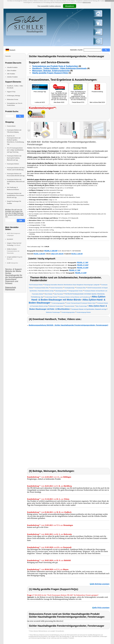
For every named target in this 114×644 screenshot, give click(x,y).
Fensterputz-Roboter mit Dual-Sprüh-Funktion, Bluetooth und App (14, 158)
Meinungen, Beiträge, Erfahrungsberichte (51, 71)
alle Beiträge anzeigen (101, 584)
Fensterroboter (11, 126)
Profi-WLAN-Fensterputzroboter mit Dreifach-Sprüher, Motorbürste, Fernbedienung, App (16, 140)
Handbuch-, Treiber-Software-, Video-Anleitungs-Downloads (59, 68)
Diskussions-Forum (13, 99)
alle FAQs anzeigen (102, 608)
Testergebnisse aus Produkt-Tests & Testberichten (55, 66)
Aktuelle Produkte (12, 67)
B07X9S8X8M (77, 251)
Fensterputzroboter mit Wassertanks (13, 251)
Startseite (73, 50)
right (108, 130)
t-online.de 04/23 (40, 102)
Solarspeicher (13, 263)
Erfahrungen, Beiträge (14, 96)
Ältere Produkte (12, 71)
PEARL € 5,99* (81, 273)
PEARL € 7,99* (83, 262)
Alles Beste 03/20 (59, 102)
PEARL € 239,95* (77, 254)
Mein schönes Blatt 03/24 (97, 102)
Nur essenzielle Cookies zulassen (49, 6)
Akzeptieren (70, 6)
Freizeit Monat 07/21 (78, 102)
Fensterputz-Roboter (13, 164)
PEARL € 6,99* (83, 268)
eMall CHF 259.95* (57, 254)
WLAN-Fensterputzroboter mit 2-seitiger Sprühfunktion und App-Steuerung (15, 150)
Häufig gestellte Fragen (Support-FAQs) (50, 73)
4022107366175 (67, 251)
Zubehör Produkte (12, 77)
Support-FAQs (11, 92)
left (29, 130)
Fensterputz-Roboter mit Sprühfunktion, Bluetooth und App (16, 182)
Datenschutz (87, 2)
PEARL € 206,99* (51, 251)
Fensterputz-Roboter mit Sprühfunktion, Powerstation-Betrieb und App (16, 195)
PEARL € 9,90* (83, 265)
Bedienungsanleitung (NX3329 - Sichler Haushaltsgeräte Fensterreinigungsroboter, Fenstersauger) (69, 325)
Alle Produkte (11, 74)
